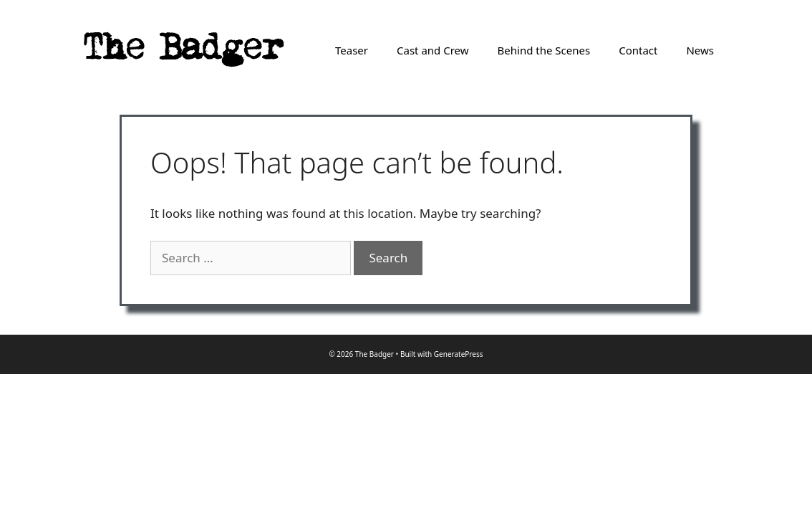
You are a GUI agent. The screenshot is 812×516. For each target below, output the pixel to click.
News (700, 50)
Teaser (352, 50)
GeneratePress (459, 354)
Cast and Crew (433, 50)
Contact (638, 50)
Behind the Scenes (544, 50)
